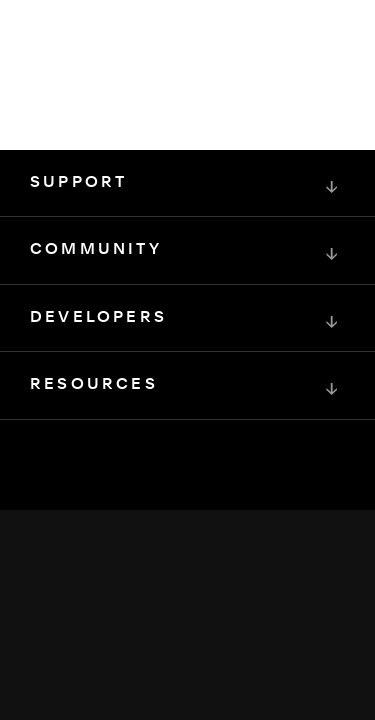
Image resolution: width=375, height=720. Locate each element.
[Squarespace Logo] (188, 530)
